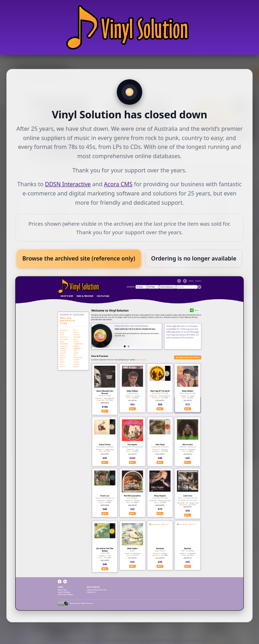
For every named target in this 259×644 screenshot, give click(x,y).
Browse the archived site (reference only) (79, 258)
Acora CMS (118, 184)
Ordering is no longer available (194, 258)
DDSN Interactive (68, 184)
